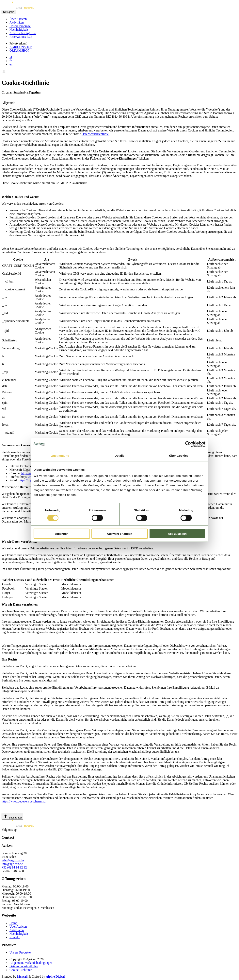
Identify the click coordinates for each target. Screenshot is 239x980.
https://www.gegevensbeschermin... (24, 801)
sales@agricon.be (13, 860)
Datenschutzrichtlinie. (96, 134)
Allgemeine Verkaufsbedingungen (31, 963)
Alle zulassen (177, 534)
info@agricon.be (12, 864)
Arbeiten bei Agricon (23, 33)
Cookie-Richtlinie (21, 970)
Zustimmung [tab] (60, 455)
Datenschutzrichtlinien (24, 966)
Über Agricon (18, 19)
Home (13, 923)
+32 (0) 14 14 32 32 (14, 867)
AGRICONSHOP (21, 47)
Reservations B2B (21, 37)
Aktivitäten (17, 22)
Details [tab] (119, 455)
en (11, 64)
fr (11, 61)
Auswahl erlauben (119, 534)
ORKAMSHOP (19, 51)
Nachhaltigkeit (19, 30)
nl (11, 57)
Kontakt (15, 937)
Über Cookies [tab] (179, 455)
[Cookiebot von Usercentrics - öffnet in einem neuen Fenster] (188, 444)
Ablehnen (62, 534)
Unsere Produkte (20, 26)
